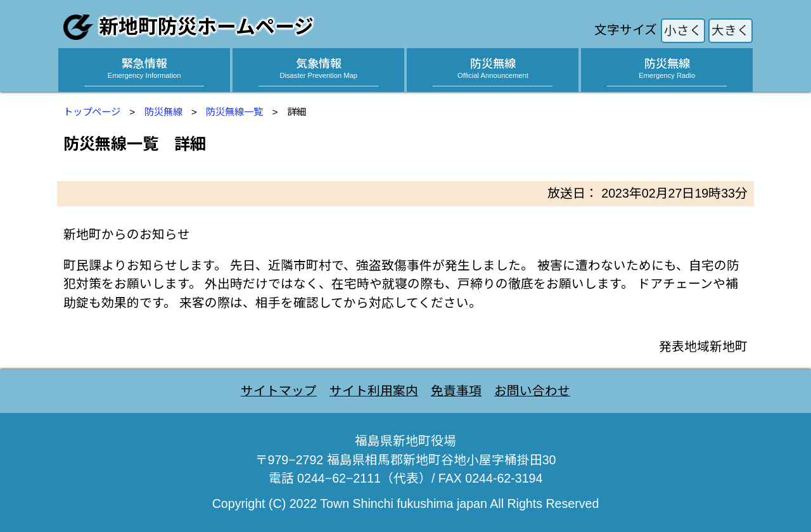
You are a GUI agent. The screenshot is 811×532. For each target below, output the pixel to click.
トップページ (92, 112)
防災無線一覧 (234, 112)
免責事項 (456, 391)
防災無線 (163, 112)
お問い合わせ (532, 391)
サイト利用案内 (374, 391)
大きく (731, 30)
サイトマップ (279, 391)
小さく (683, 30)
